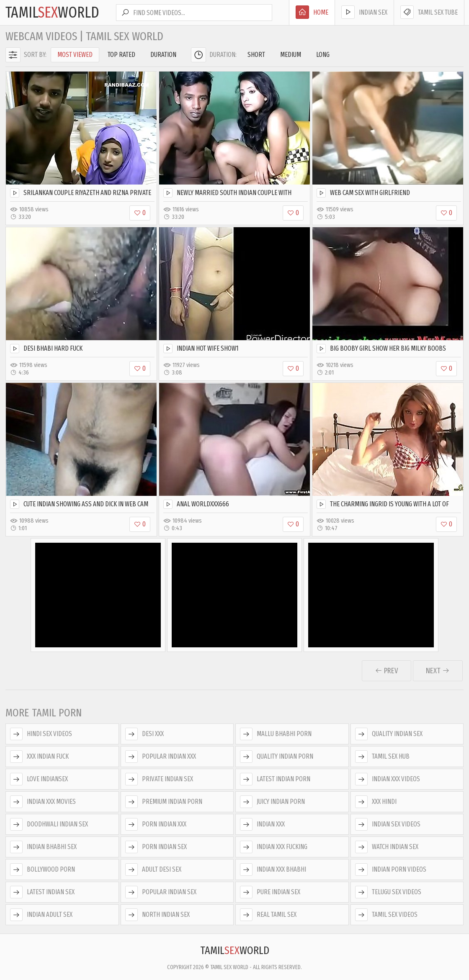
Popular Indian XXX (161, 757)
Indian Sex (364, 12)
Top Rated (121, 55)
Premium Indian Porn (164, 802)
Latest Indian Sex (42, 892)
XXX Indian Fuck (39, 757)
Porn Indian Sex (156, 847)
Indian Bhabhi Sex (43, 847)
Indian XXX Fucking (274, 847)
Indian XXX (262, 824)
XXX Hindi (376, 802)
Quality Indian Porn (277, 757)
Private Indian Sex (159, 779)
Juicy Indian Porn (272, 802)
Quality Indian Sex (389, 734)
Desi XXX (144, 734)
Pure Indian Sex (270, 892)
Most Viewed (75, 55)
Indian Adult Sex (41, 915)
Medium (291, 55)
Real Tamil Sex (268, 915)
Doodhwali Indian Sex (49, 824)
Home (312, 12)
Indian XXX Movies (43, 802)
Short (256, 55)
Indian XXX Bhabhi (273, 870)
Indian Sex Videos (388, 824)
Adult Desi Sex (153, 870)
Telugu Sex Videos (388, 892)
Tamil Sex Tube (429, 12)
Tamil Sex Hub (382, 757)
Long (323, 55)
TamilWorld (52, 13)
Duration (163, 55)
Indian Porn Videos (391, 870)
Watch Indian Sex (387, 847)
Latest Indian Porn (275, 779)
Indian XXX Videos (388, 779)
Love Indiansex (39, 779)
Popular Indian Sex (161, 892)
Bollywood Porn (43, 870)
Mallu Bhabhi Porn (276, 734)
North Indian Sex (157, 915)
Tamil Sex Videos (386, 915)
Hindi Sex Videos (41, 734)
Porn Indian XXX (156, 824)
